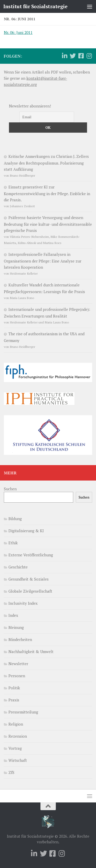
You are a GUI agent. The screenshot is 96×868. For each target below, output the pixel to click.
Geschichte (18, 567)
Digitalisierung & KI (26, 531)
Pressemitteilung (23, 712)
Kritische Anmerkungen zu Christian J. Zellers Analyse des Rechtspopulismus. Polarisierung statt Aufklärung (46, 163)
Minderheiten (20, 639)
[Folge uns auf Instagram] (89, 56)
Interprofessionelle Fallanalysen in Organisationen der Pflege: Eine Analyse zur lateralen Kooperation (43, 261)
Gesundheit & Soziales (29, 579)
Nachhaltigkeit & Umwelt (31, 652)
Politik (14, 688)
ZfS (11, 772)
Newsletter (18, 664)
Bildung (15, 519)
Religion (16, 724)
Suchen (10, 489)
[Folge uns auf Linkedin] (65, 56)
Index (13, 615)
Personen (17, 676)
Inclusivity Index (23, 603)
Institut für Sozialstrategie (35, 6)
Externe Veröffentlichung (31, 555)
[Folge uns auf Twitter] (73, 56)
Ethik (13, 543)
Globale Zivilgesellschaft (30, 591)
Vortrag (15, 748)
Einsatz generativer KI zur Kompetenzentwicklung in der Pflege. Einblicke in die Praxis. (47, 193)
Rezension (18, 736)
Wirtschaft (18, 760)
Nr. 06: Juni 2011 (18, 32)
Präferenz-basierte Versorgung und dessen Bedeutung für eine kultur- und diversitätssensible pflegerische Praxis (48, 224)
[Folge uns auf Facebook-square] (81, 56)
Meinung (16, 627)
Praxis (14, 700)
